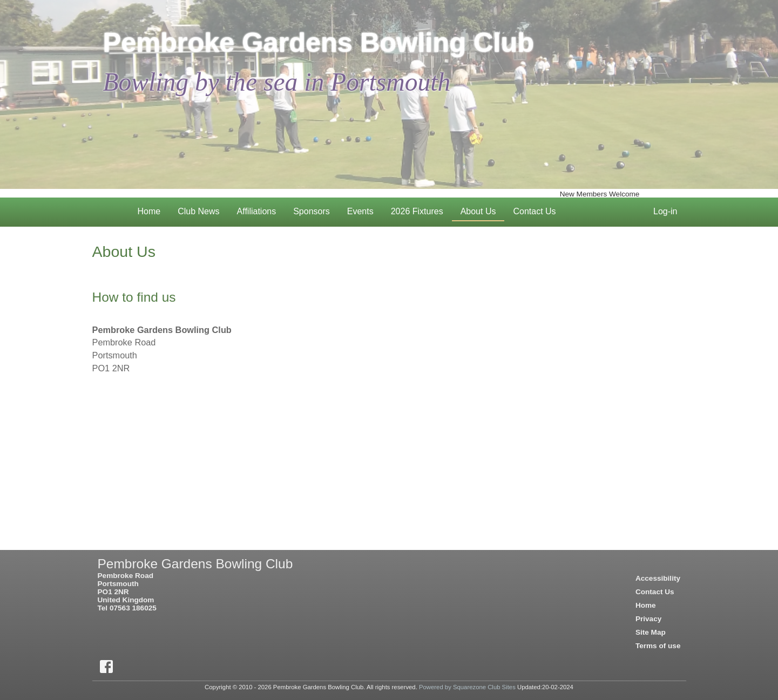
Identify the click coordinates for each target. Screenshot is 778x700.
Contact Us (539, 209)
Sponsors (312, 211)
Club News (203, 209)
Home (154, 209)
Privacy (648, 619)
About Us (483, 209)
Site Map (651, 632)
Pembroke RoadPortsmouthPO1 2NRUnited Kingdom (126, 588)
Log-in (669, 209)
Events (365, 209)
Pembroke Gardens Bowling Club (319, 42)
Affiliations (257, 211)
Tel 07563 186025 (127, 608)
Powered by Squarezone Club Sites (467, 687)
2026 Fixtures (421, 209)
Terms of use (658, 646)
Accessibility (658, 578)
